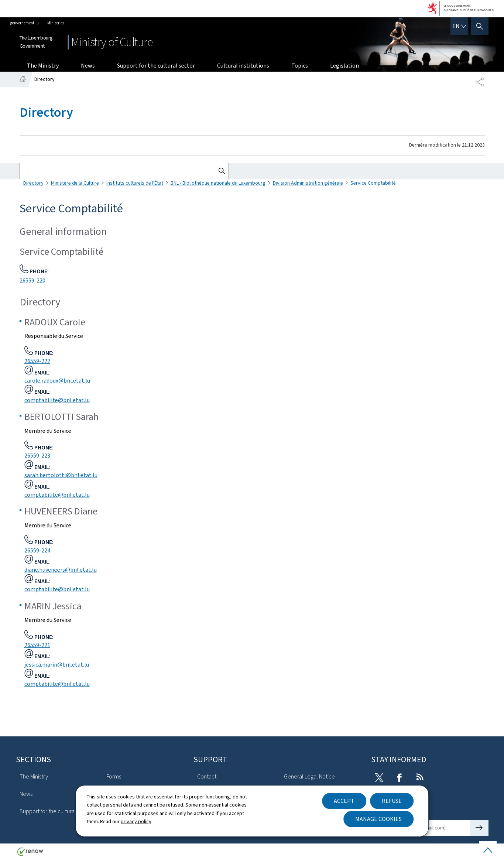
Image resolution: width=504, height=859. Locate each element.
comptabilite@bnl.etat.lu (57, 400)
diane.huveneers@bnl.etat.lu (61, 570)
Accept (344, 801)
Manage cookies (378, 819)
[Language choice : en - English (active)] (459, 26)
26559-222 (37, 361)
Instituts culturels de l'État (135, 183)
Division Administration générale (308, 183)
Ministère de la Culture (75, 183)
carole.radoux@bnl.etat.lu (57, 381)
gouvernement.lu (25, 23)
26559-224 (37, 550)
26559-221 (37, 645)
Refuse (392, 801)
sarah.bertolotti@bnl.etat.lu (61, 475)
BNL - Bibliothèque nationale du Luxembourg (218, 183)
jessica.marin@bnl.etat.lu (57, 665)
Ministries (56, 23)
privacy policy (136, 822)
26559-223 (37, 456)
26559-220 (32, 280)
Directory (33, 183)
